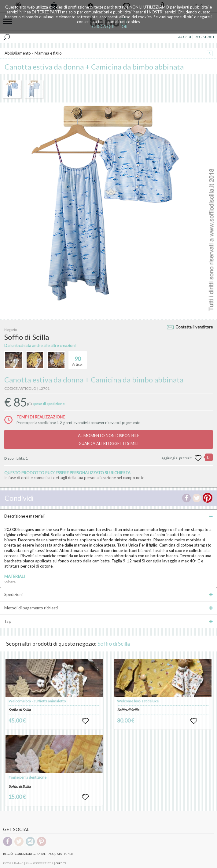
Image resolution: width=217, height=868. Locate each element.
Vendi (68, 854)
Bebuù (8, 854)
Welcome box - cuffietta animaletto (37, 701)
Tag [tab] (108, 621)
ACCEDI (185, 37)
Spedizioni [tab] (108, 594)
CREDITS (61, 863)
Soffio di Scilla (114, 644)
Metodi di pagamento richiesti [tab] (108, 608)
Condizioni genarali (31, 854)
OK (125, 27)
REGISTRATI (204, 37)
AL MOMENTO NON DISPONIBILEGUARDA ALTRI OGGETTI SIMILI (109, 439)
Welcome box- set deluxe (138, 701)
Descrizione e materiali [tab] (108, 516)
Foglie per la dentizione (28, 777)
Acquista (55, 854)
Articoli (78, 359)
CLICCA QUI (103, 27)
